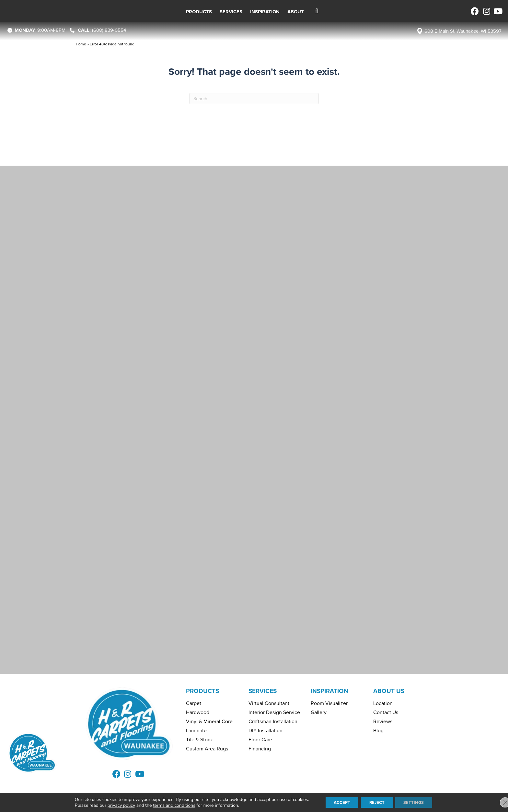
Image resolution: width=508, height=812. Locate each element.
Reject (377, 802)
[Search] (254, 99)
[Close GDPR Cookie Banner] (498, 802)
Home (81, 44)
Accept (338, 802)
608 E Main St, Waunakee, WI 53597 (463, 31)
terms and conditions (168, 805)
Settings (418, 802)
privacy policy (115, 805)
